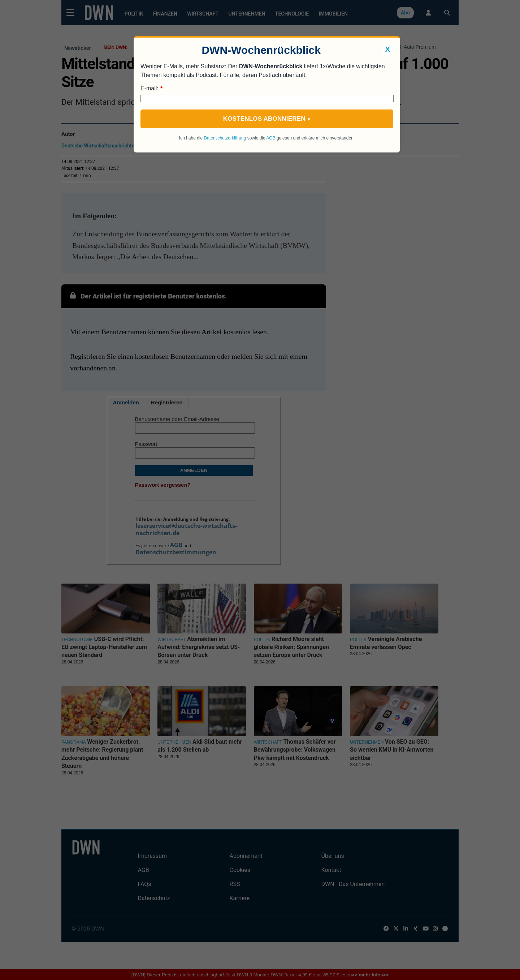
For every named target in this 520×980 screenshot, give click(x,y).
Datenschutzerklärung (225, 138)
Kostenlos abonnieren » (267, 119)
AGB (271, 138)
